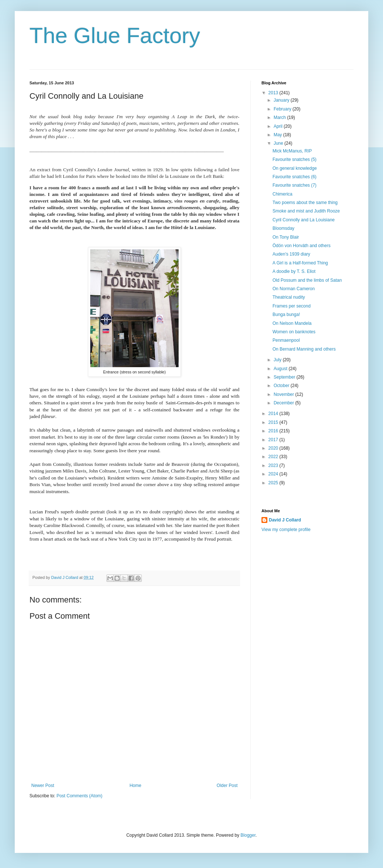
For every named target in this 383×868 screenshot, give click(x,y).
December (284, 403)
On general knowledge (295, 168)
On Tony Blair (286, 237)
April (279, 126)
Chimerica (282, 194)
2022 (274, 457)
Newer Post (43, 786)
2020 (274, 448)
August (281, 369)
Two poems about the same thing (305, 203)
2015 (274, 422)
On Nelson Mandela (292, 323)
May (278, 135)
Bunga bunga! (286, 314)
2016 (274, 431)
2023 (274, 465)
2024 (274, 474)
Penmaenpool (286, 340)
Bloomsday (283, 228)
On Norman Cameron (294, 289)
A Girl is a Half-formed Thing (300, 263)
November (284, 394)
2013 (274, 93)
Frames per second (291, 306)
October (282, 386)
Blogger (248, 835)
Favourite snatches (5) (294, 159)
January (282, 100)
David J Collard (285, 520)
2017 (274, 440)
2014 (274, 414)
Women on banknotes (294, 332)
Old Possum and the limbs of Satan (307, 280)
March (280, 117)
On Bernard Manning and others (304, 349)
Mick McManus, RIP (292, 151)
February (283, 109)
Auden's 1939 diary (291, 254)
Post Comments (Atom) (79, 796)
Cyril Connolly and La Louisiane (304, 220)
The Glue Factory (115, 36)
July (278, 360)
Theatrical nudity (289, 297)
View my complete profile (286, 530)
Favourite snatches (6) (294, 177)
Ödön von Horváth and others (301, 246)
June (279, 143)
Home (136, 786)
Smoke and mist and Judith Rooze (306, 211)
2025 (274, 483)
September (285, 377)
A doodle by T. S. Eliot (294, 271)
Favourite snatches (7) (294, 185)
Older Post (227, 786)
